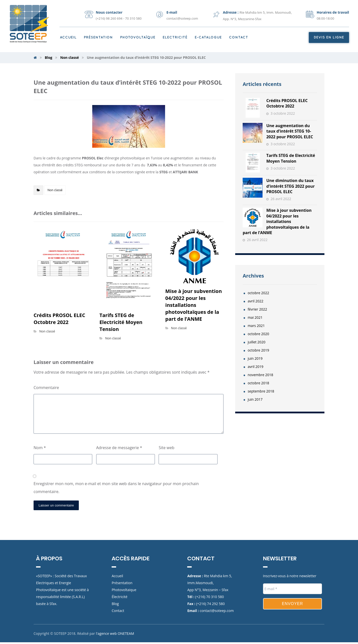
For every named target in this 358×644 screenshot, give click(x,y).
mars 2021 (256, 326)
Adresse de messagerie (119, 448)
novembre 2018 (260, 375)
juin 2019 (255, 358)
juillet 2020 (256, 342)
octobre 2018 (258, 383)
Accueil (117, 576)
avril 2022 (255, 301)
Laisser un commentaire (56, 505)
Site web (166, 448)
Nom (40, 448)
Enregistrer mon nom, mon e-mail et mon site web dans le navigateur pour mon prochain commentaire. (116, 488)
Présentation (122, 583)
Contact (118, 611)
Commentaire (46, 388)
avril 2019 (255, 367)
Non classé (55, 190)
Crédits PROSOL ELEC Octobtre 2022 (287, 103)
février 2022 (257, 309)
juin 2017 (255, 399)
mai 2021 (255, 317)
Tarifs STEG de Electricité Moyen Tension (291, 158)
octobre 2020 (258, 334)
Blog (115, 604)
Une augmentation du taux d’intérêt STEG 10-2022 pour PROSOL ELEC (290, 131)
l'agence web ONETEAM (115, 635)
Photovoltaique (124, 590)
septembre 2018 (261, 391)
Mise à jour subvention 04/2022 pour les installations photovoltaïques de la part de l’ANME (277, 221)
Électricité (119, 597)
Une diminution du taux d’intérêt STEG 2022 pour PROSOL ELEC (291, 186)
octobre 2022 (258, 293)
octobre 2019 (258, 350)
